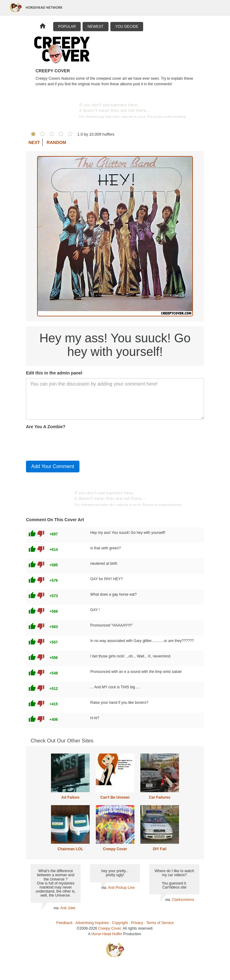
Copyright (120, 923)
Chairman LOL (70, 849)
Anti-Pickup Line (121, 888)
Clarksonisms (183, 900)
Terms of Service (160, 923)
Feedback (64, 923)
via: (57, 908)
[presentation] (73, 444)
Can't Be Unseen (115, 797)
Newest (95, 27)
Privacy (137, 923)
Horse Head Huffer (107, 934)
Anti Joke (68, 908)
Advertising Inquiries (92, 923)
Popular (67, 27)
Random (56, 142)
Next (34, 142)
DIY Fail (160, 849)
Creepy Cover (115, 849)
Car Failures (160, 797)
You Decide (127, 27)
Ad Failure (70, 797)
